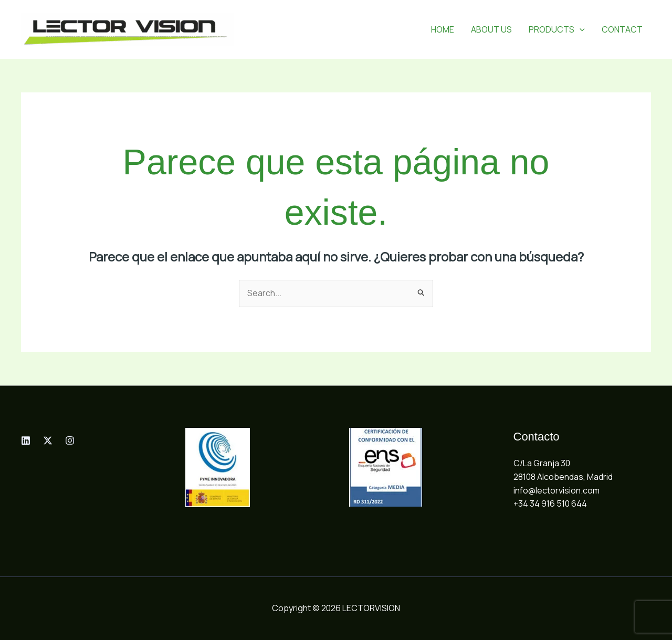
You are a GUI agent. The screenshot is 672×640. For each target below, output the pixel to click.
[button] (580, 29)
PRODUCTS (557, 29)
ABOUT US (491, 29)
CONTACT (622, 29)
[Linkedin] (26, 440)
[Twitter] (48, 440)
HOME (443, 29)
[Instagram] (70, 440)
